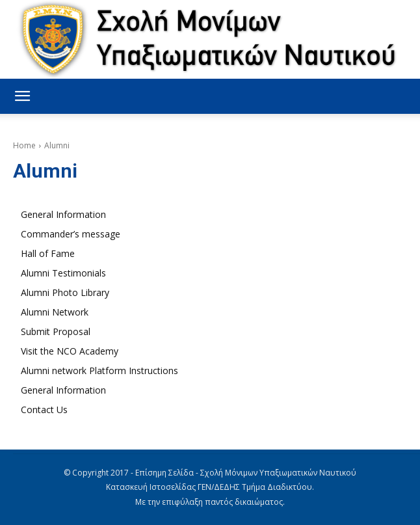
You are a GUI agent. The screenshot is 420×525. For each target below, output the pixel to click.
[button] (22, 96)
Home (24, 145)
